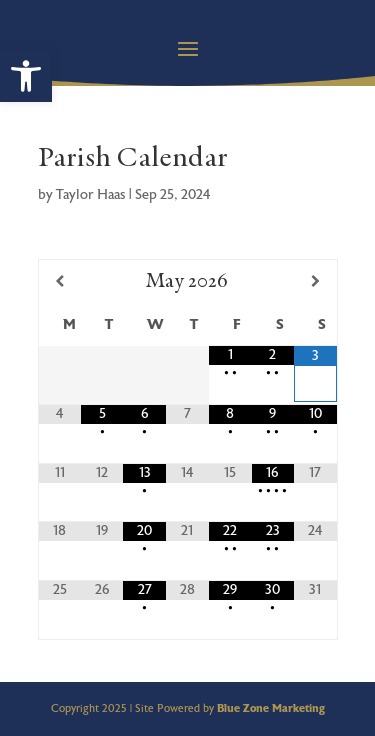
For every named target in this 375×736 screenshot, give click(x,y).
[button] (26, 76)
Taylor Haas (91, 195)
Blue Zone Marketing (271, 708)
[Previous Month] (60, 281)
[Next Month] (315, 281)
